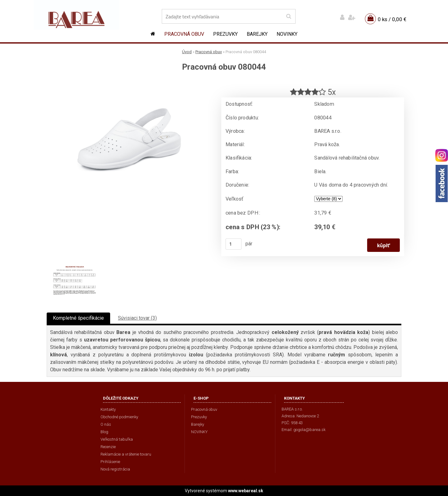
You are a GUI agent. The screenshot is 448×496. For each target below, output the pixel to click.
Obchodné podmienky (119, 417)
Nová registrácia (115, 469)
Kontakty (108, 409)
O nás (106, 424)
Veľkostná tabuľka (117, 439)
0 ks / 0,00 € (392, 19)
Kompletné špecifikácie (78, 318)
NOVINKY (287, 34)
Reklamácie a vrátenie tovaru (126, 454)
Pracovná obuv (184, 34)
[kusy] (234, 244)
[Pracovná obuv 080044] (129, 83)
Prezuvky (225, 34)
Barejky (257, 34)
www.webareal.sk (246, 491)
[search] (289, 16)
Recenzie (108, 447)
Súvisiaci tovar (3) (137, 318)
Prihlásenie (110, 462)
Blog (104, 432)
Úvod (187, 52)
